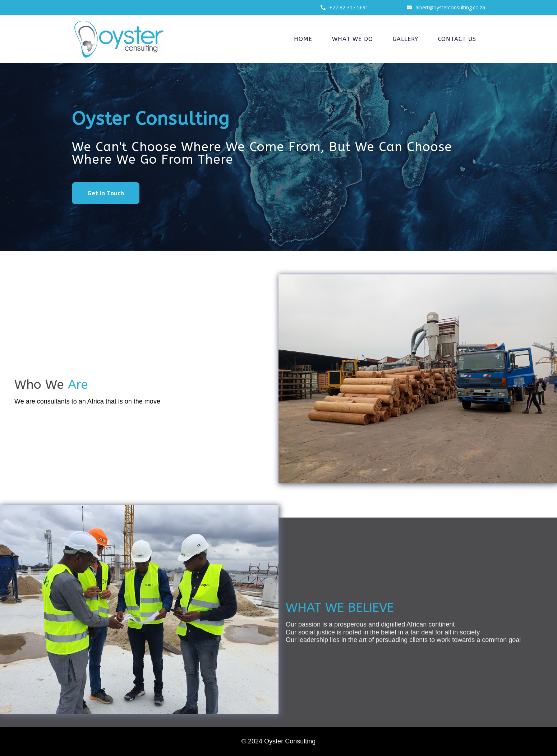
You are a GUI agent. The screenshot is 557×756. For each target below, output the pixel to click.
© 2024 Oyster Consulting (278, 741)
